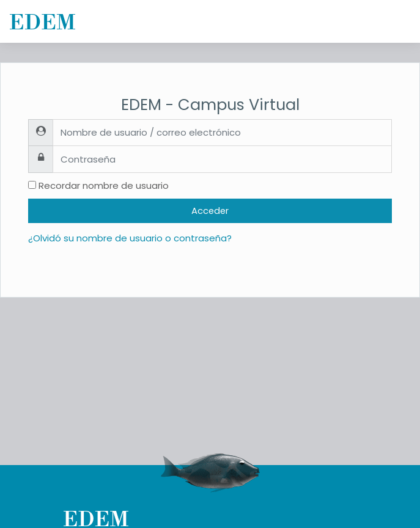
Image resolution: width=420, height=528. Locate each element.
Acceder (210, 211)
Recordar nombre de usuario (104, 185)
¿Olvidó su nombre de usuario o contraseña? (130, 238)
